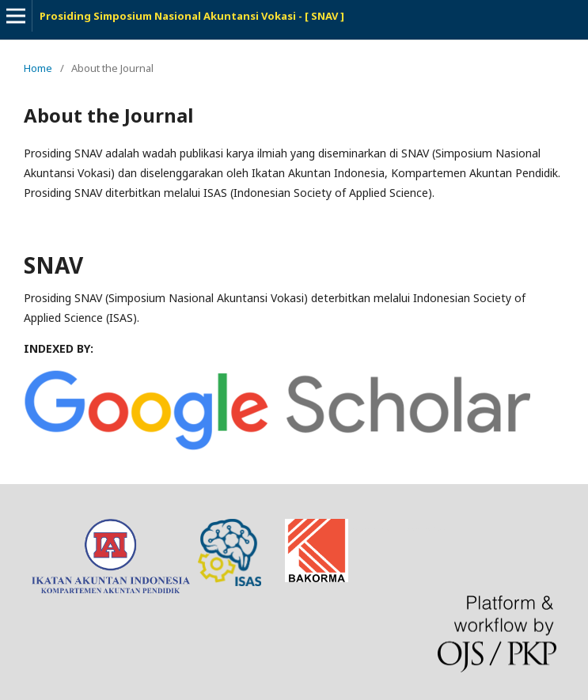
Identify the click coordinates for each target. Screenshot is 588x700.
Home (38, 68)
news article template (371, 529)
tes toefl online (434, 529)
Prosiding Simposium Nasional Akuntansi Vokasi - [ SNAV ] (192, 16)
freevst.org (408, 529)
